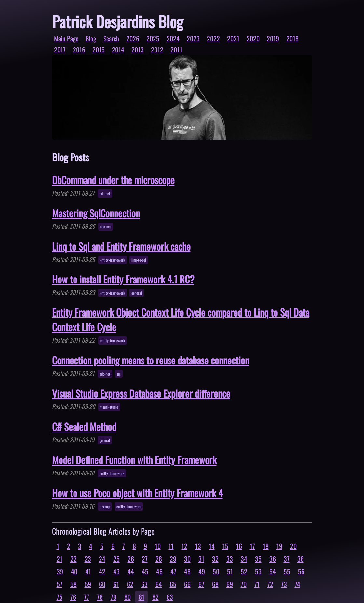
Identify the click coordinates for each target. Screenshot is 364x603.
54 (273, 571)
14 (212, 546)
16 (239, 546)
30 (187, 559)
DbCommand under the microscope (113, 180)
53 (258, 571)
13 (198, 546)
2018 (292, 38)
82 (155, 597)
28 (159, 559)
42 (102, 571)
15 (225, 546)
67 (201, 584)
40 (74, 571)
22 (74, 559)
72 (270, 584)
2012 (157, 49)
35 (258, 559)
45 (145, 571)
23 (88, 559)
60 (102, 584)
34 (244, 559)
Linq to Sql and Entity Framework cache (121, 246)
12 (184, 546)
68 (215, 584)
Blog (91, 38)
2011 (176, 49)
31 (201, 559)
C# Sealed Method (84, 426)
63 (144, 584)
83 (170, 597)
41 (88, 571)
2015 (99, 49)
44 (131, 571)
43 (116, 571)
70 (244, 584)
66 (187, 584)
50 (216, 571)
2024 (173, 38)
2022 (213, 38)
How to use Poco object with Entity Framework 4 (137, 493)
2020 (253, 38)
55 (287, 571)
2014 (118, 49)
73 (284, 584)
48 (187, 571)
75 (60, 597)
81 (142, 597)
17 (252, 546)
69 (230, 584)
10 (158, 546)
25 (116, 559)
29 (173, 559)
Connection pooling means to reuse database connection (151, 360)
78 (100, 597)
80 (128, 597)
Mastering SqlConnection (96, 213)
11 (171, 546)
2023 (193, 38)
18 (266, 546)
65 (173, 584)
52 (244, 571)
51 (230, 571)
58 (74, 584)
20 (293, 546)
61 (116, 584)
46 (159, 571)
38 (301, 559)
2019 (273, 38)
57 (60, 584)
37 (287, 559)
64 (159, 584)
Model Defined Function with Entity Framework (134, 460)
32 (215, 559)
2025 (153, 38)
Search (111, 38)
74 (297, 584)
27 (145, 559)
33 (230, 559)
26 (131, 559)
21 (60, 559)
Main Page (66, 38)
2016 (79, 49)
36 (273, 559)
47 (173, 571)
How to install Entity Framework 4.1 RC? (123, 279)
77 (87, 597)
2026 (133, 38)
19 (279, 546)
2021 (233, 38)
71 (257, 584)
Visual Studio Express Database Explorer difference (141, 393)
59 (88, 584)
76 (73, 597)
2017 (60, 49)
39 (60, 571)
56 (301, 571)
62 (130, 584)
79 (114, 597)
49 (202, 571)
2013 (138, 49)
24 (102, 559)
